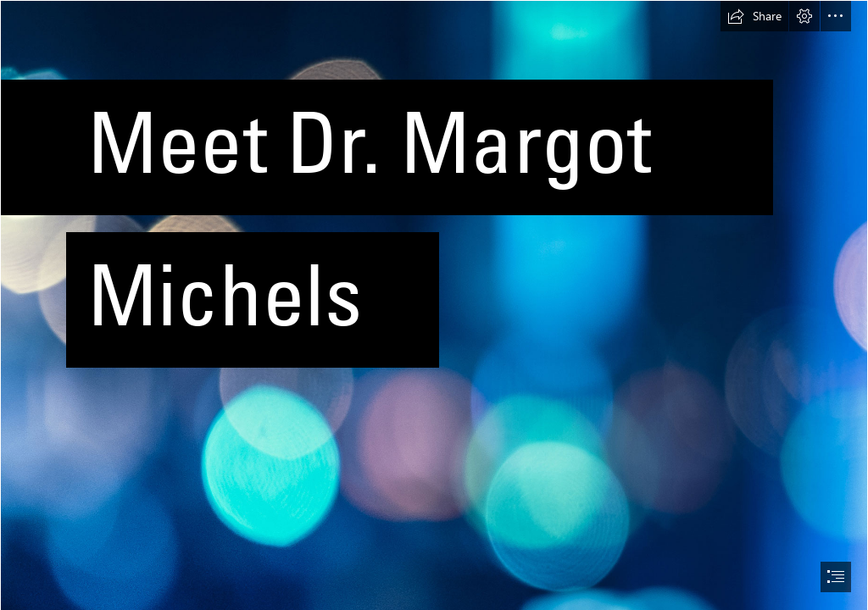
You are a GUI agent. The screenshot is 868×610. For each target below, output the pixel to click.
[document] (434, 305)
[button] (754, 16)
